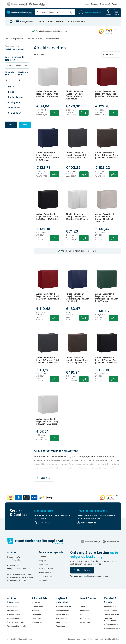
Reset (25, 125)
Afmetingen (15, 113)
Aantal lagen (15, 97)
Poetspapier (12, 606)
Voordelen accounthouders (111, 619)
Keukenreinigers (62, 618)
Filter (11, 125)
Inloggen (88, 12)
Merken (60, 22)
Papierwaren (18, 39)
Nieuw (41, 22)
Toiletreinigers (37, 622)
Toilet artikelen (37, 607)
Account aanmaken (112, 628)
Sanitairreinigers (62, 614)
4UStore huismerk (77, 22)
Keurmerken (44, 564)
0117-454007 (13, 566)
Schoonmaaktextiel (63, 606)
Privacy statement (96, 639)
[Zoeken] (72, 12)
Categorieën (26, 21)
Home (7, 39)
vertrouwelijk (84, 576)
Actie (50, 22)
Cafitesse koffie (14, 618)
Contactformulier (45, 576)
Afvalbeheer (36, 615)
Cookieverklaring (112, 639)
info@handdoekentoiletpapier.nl (20, 569)
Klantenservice (43, 511)
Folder (114, 4)
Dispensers (36, 611)
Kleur (11, 92)
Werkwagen (60, 626)
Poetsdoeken (37, 618)
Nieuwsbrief (105, 4)
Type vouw (14, 108)
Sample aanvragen (112, 614)
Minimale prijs (10, 74)
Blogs (87, 4)
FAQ (82, 615)
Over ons (42, 557)
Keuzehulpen (85, 622)
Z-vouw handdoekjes (16, 622)
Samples (95, 4)
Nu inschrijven (84, 570)
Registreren (97, 12)
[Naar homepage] (11, 21)
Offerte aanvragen (112, 624)
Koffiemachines (13, 610)
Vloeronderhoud (62, 622)
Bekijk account (89, 523)
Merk (11, 87)
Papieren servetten (35, 39)
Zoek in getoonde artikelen (15, 59)
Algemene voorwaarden (77, 639)
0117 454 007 (45, 523)
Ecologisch (14, 102)
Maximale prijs (23, 74)
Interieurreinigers (62, 610)
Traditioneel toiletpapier (17, 626)
